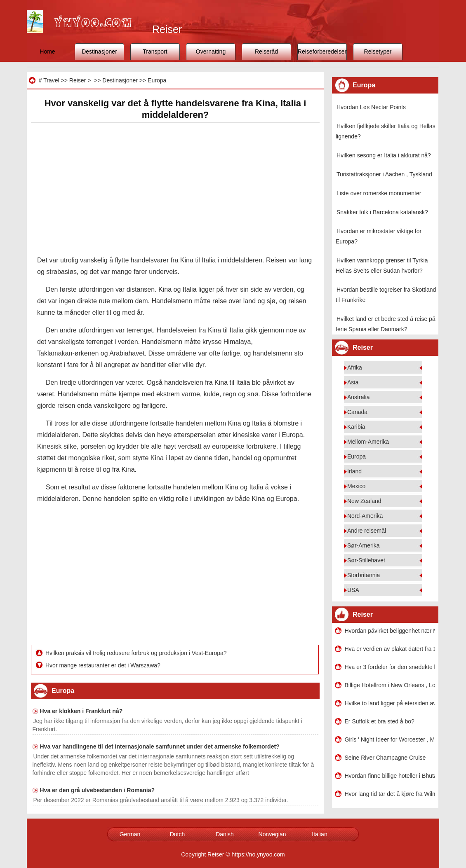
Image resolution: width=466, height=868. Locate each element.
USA (353, 590)
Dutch (178, 834)
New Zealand (364, 501)
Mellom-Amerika (368, 442)
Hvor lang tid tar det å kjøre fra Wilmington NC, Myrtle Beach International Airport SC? (390, 794)
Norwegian (272, 834)
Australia (358, 397)
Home (47, 51)
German (130, 834)
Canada (357, 412)
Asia (353, 382)
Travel (51, 80)
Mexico (356, 486)
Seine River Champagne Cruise (385, 758)
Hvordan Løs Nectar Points (371, 107)
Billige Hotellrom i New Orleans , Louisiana (390, 685)
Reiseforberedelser (322, 51)
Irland (354, 471)
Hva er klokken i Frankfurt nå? (81, 711)
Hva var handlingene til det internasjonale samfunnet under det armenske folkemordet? (160, 746)
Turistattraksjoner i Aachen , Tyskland (384, 174)
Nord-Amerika (365, 516)
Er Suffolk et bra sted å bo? (380, 721)
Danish (225, 834)
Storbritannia (364, 575)
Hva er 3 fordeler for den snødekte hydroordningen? (390, 667)
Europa (157, 80)
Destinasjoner (99, 51)
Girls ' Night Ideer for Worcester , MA (390, 739)
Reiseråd (266, 51)
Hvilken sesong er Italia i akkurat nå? (384, 155)
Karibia (356, 427)
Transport (155, 51)
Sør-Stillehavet (366, 560)
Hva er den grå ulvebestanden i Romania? (98, 790)
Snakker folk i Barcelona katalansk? (382, 212)
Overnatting (211, 51)
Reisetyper (378, 51)
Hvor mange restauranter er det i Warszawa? (104, 665)
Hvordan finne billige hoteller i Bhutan (390, 776)
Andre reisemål (367, 531)
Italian (319, 834)
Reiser (78, 80)
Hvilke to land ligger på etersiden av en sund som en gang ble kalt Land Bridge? (390, 703)
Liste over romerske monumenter (379, 193)
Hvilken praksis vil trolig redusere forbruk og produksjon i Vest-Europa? (137, 653)
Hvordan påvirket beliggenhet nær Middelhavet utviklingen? (390, 631)
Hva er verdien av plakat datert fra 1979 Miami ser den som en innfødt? (390, 649)
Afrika (355, 367)
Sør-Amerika (364, 545)
